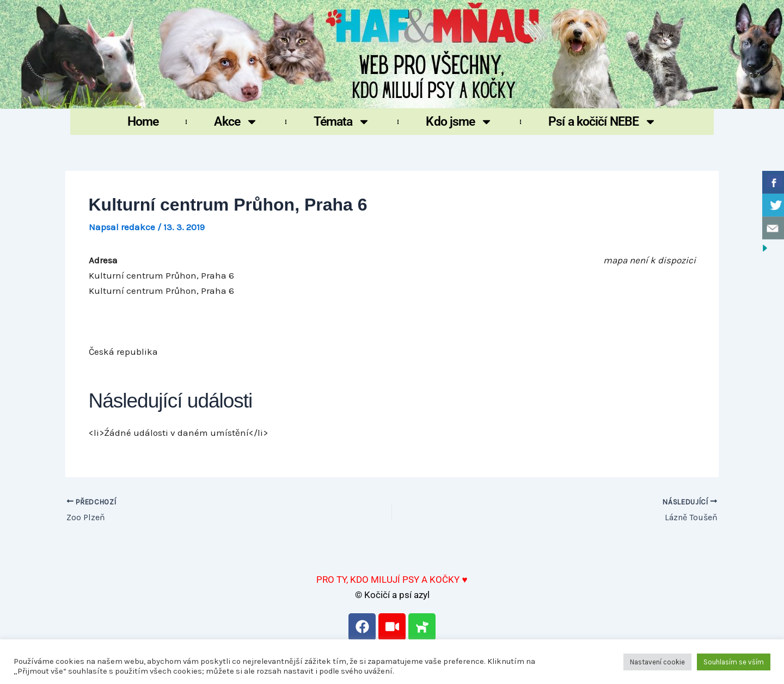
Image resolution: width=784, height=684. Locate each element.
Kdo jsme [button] (459, 122)
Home (143, 122)
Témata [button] (342, 122)
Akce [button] (236, 122)
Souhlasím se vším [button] (734, 662)
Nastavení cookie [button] (657, 662)
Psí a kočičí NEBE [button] (602, 122)
